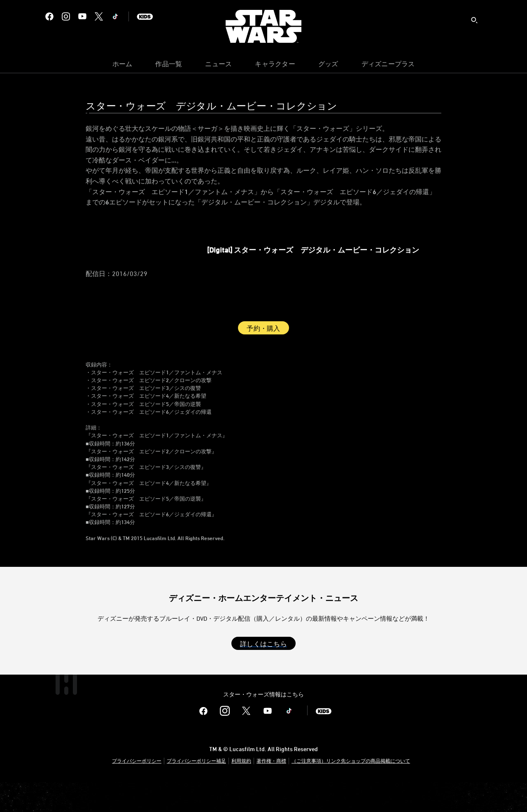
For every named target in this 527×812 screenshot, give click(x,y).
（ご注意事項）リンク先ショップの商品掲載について (351, 790)
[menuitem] (122, 66)
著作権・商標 (271, 790)
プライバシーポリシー (137, 790)
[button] (263, 673)
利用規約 (241, 790)
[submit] (474, 20)
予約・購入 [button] (263, 358)
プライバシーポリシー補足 (196, 790)
